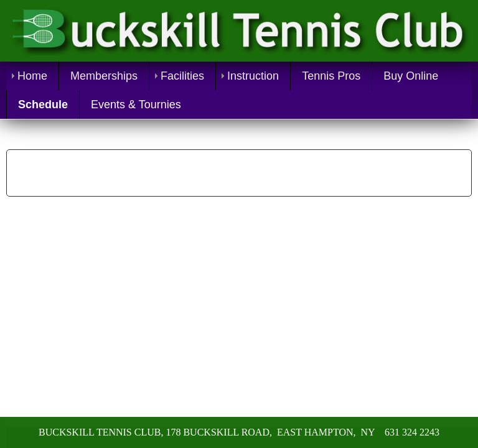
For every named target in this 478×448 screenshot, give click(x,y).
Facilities (182, 76)
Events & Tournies (136, 105)
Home (32, 76)
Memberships (104, 76)
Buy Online (411, 76)
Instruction (253, 76)
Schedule (43, 105)
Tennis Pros (331, 76)
